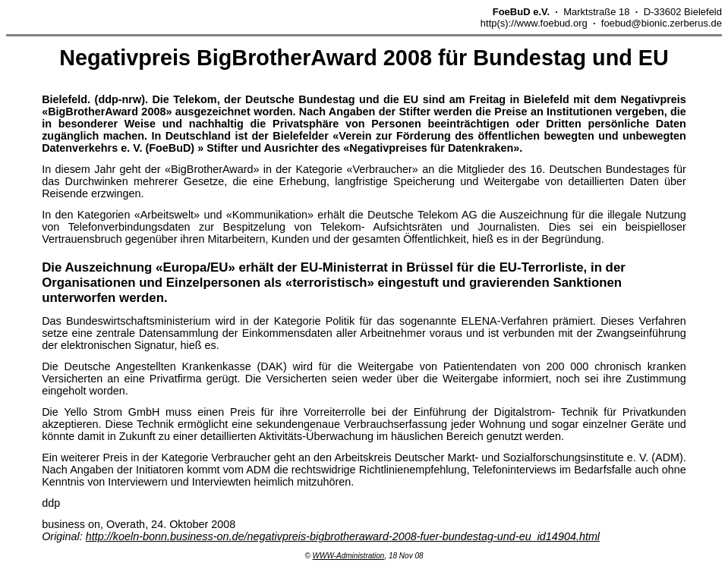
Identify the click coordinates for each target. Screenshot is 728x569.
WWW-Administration (349, 556)
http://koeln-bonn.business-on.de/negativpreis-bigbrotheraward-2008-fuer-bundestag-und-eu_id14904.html (343, 536)
